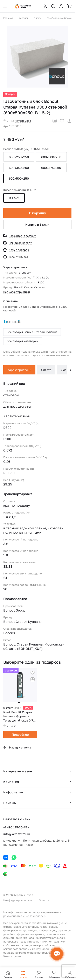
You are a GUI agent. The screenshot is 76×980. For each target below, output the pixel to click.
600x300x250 (51, 157)
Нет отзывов (21, 121)
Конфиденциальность (18, 900)
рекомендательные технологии (24, 916)
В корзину (37, 213)
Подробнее (20, 734)
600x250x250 (19, 157)
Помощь (10, 803)
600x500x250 (19, 178)
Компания (11, 782)
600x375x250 (51, 168)
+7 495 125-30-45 (15, 827)
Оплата (46, 370)
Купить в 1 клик (37, 225)
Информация (13, 792)
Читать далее (12, 956)
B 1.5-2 (14, 198)
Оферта (44, 900)
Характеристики (19, 370)
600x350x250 (19, 168)
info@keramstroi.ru (16, 834)
